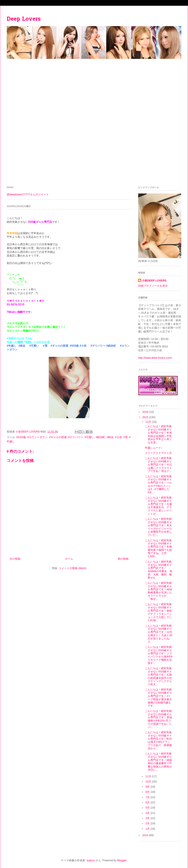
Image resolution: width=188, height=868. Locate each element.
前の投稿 (123, 559)
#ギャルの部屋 (59, 346)
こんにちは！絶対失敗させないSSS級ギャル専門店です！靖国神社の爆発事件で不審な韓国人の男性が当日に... (158, 762)
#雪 (45, 346)
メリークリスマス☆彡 (158, 453)
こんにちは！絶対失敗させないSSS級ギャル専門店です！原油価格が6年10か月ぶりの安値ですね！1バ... (158, 719)
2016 (146, 412)
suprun (91, 860)
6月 (148, 802)
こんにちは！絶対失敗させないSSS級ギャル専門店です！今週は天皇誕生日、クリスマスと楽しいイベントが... (158, 506)
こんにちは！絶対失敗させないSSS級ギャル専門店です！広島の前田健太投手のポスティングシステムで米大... (158, 676)
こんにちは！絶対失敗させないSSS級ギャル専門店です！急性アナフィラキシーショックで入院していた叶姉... (158, 612)
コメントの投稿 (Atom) (73, 568)
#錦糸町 (111, 346)
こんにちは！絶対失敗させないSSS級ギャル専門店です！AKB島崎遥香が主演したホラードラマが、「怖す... (158, 591)
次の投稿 (15, 559)
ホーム (69, 559)
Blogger (122, 860)
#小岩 (83, 346)
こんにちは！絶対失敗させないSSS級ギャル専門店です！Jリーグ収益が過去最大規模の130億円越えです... (158, 698)
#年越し (12, 346)
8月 (148, 792)
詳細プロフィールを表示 (153, 286)
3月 (148, 818)
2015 (146, 417)
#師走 (22, 346)
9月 (148, 787)
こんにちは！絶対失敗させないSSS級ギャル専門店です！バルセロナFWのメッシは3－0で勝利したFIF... (158, 484)
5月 (148, 808)
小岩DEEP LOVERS (154, 281)
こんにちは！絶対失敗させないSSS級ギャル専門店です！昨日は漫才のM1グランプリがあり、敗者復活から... (158, 740)
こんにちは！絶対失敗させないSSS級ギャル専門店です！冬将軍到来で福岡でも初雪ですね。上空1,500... (158, 548)
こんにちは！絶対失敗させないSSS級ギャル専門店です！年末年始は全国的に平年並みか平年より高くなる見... (158, 434)
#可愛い (34, 346)
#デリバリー (98, 346)
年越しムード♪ (154, 448)
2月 (148, 823)
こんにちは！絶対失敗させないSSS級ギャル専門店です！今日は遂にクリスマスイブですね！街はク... (158, 464)
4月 (148, 813)
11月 (149, 776)
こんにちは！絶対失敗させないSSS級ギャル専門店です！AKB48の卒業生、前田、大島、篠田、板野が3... (159, 570)
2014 (146, 835)
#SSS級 (74, 346)
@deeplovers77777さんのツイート (28, 194)
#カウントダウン (37, 437)
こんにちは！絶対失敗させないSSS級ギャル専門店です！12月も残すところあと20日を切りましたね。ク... (159, 634)
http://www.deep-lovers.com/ (155, 358)
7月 (148, 797)
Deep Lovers (24, 19)
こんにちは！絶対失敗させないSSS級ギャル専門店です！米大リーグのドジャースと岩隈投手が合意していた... (158, 527)
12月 (149, 422)
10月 (149, 782)
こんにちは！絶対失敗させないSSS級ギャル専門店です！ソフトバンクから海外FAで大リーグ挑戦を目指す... (159, 655)
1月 (148, 829)
